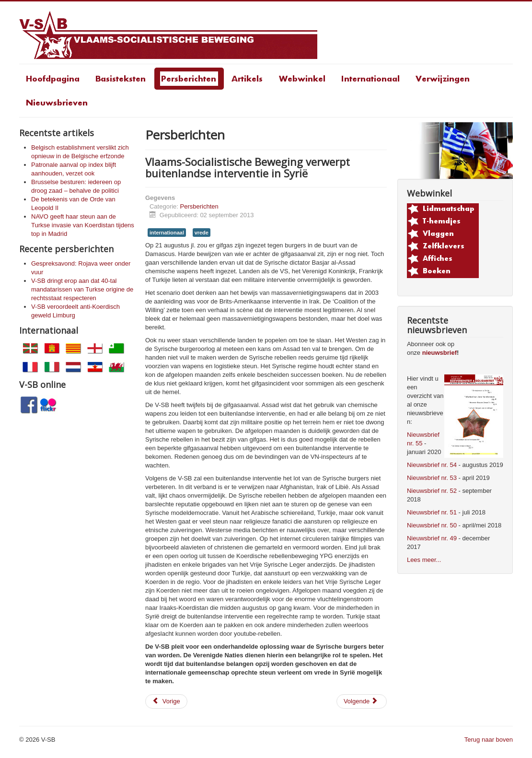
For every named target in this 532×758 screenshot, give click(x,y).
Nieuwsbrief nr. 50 (432, 525)
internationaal (167, 233)
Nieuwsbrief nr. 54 (432, 465)
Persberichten (199, 206)
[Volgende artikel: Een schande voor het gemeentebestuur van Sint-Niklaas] (362, 701)
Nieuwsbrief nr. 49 (432, 538)
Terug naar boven (489, 740)
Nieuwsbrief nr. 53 (432, 478)
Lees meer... (424, 560)
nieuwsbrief (439, 353)
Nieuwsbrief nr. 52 (432, 491)
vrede (202, 233)
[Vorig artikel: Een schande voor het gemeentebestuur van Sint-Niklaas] (166, 701)
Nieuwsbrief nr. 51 (432, 512)
